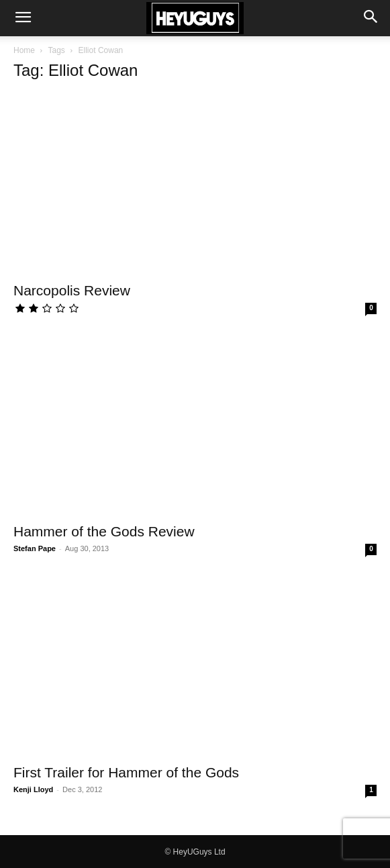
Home (24, 50)
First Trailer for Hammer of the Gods (126, 772)
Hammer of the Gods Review (104, 531)
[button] (23, 18)
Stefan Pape (35, 548)
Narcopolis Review (72, 290)
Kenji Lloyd (33, 789)
